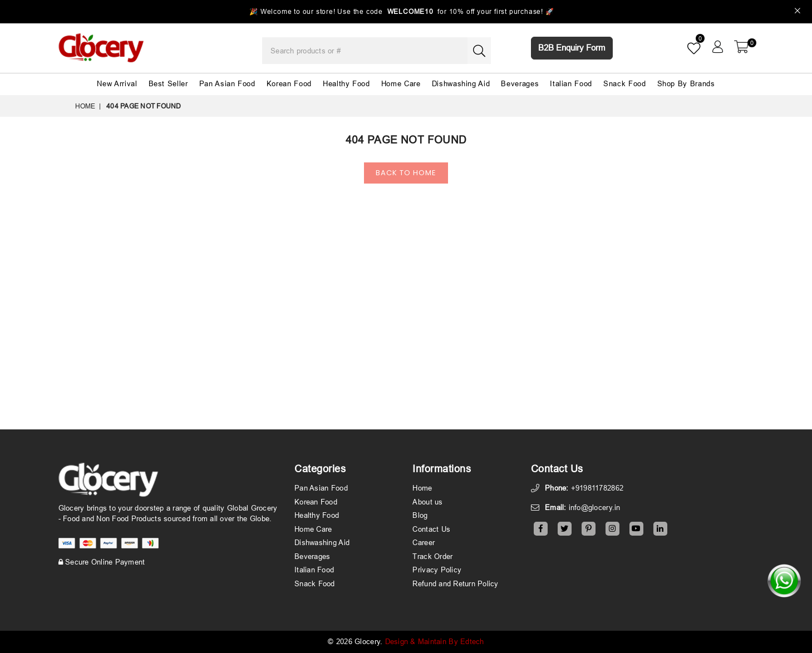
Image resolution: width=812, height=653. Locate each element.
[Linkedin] (660, 529)
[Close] (798, 12)
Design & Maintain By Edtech (435, 641)
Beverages (520, 83)
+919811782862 (597, 488)
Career (424, 542)
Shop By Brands (686, 83)
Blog (420, 515)
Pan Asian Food (227, 83)
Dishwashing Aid (461, 83)
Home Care (401, 83)
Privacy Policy (437, 570)
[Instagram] (612, 529)
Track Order (432, 556)
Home (85, 106)
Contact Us (431, 529)
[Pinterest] (589, 529)
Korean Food (289, 83)
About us (427, 502)
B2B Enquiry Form (572, 48)
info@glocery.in (595, 507)
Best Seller (168, 83)
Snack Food (625, 83)
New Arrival (117, 83)
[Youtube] (636, 529)
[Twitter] (565, 529)
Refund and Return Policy (455, 583)
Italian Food (571, 83)
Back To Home (406, 173)
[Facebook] (541, 529)
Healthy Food (346, 83)
